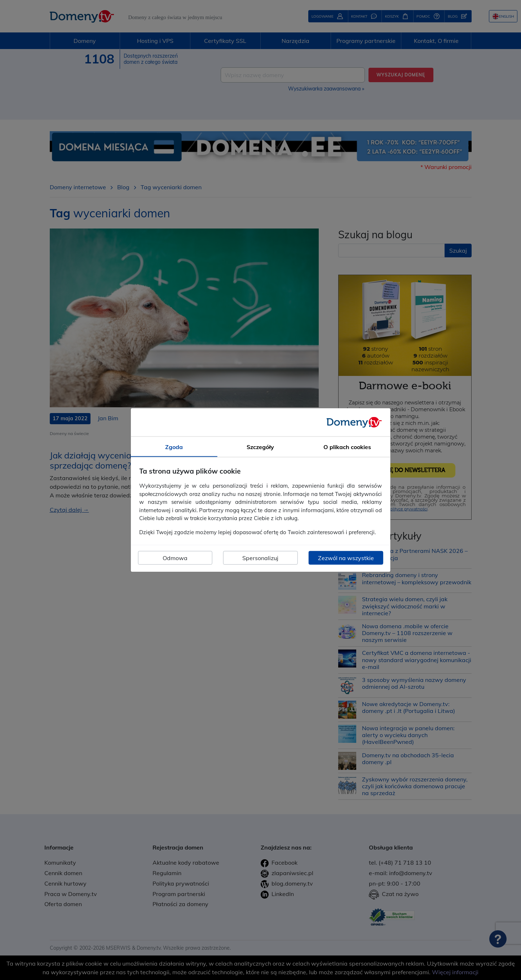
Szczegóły (260, 447)
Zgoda (174, 447)
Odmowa (175, 558)
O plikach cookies (347, 447)
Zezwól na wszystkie (346, 558)
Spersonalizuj (260, 558)
